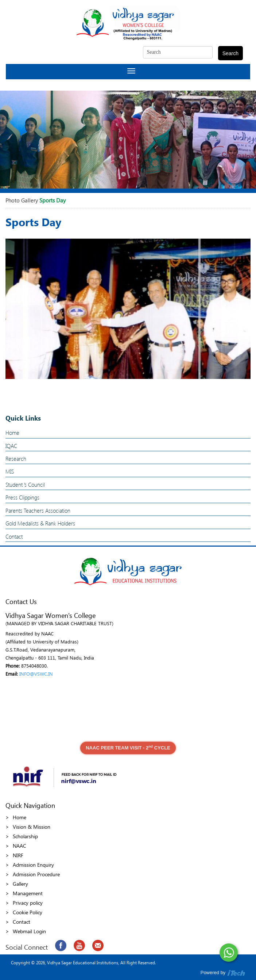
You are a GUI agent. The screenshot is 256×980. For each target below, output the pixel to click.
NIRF (18, 855)
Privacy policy (28, 903)
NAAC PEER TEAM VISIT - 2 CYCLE (128, 747)
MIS (10, 471)
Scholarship (25, 836)
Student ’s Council (25, 485)
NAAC (20, 846)
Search (230, 53)
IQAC (11, 446)
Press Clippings (22, 497)
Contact (14, 536)
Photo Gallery (22, 200)
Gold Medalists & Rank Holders (40, 523)
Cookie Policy (28, 912)
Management (28, 893)
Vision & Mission (32, 827)
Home (12, 433)
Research (16, 459)
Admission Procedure (36, 874)
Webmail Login (29, 931)
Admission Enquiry (33, 865)
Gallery (20, 884)
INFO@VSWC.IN (36, 674)
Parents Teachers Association (38, 510)
